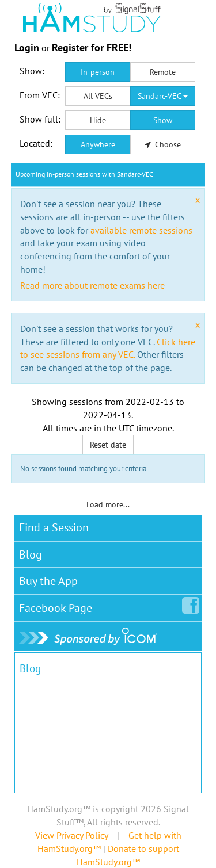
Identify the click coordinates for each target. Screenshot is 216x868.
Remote (163, 72)
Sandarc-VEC (163, 96)
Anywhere (98, 144)
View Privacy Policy (71, 835)
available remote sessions (141, 230)
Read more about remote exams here (92, 285)
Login (27, 47)
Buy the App (48, 581)
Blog (31, 555)
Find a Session (54, 527)
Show (163, 120)
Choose (163, 144)
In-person (98, 72)
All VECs (98, 96)
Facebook (58, 606)
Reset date (108, 445)
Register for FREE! (92, 47)
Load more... (108, 504)
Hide (98, 120)
